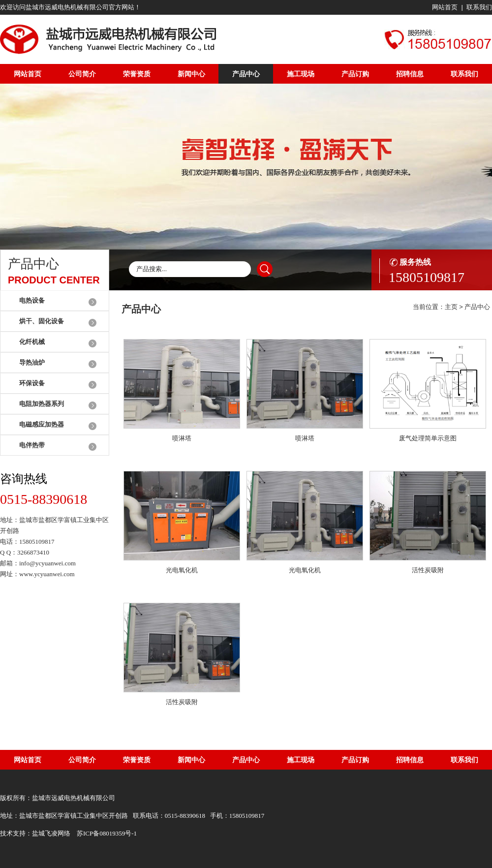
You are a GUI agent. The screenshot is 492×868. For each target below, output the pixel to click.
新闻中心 (191, 74)
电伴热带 (32, 445)
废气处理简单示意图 (428, 438)
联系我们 (479, 7)
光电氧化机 (182, 570)
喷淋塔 (182, 438)
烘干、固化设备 (42, 321)
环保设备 (32, 383)
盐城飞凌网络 (51, 833)
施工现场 (301, 74)
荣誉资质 (137, 74)
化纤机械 (32, 342)
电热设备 (32, 300)
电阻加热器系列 (42, 404)
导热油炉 (32, 362)
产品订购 (355, 74)
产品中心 (246, 74)
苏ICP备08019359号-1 (107, 833)
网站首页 (445, 7)
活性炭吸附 (428, 570)
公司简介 (82, 74)
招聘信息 (410, 74)
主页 (451, 307)
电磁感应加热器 (42, 424)
